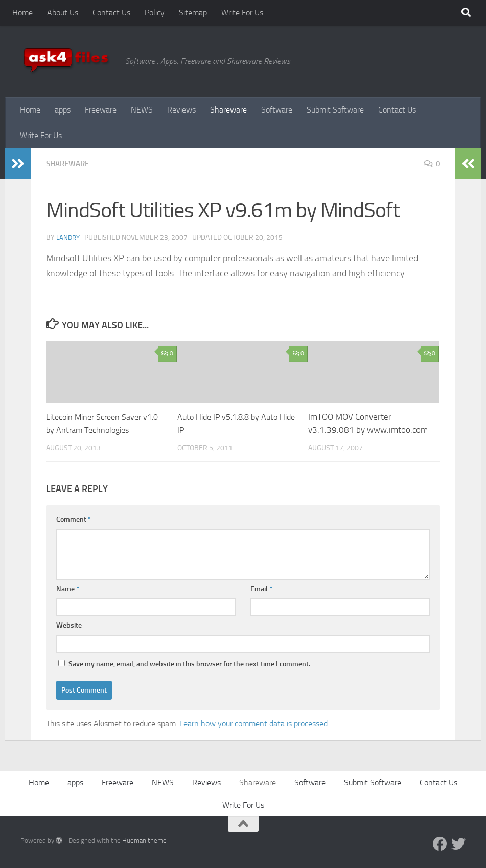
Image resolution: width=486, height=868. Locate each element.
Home (22, 13)
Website (69, 625)
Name (68, 589)
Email (261, 589)
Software (277, 110)
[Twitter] (458, 844)
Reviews (181, 110)
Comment (74, 519)
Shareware (228, 110)
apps (63, 110)
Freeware (101, 110)
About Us (63, 13)
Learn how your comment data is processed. (254, 724)
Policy (155, 13)
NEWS (142, 110)
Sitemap (193, 13)
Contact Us (111, 13)
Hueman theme (144, 841)
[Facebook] (440, 844)
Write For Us (242, 13)
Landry (69, 238)
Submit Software (335, 110)
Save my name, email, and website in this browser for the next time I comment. (189, 664)
